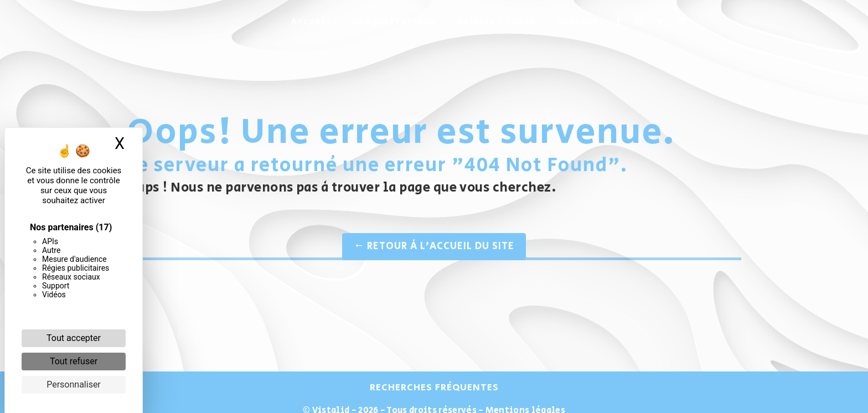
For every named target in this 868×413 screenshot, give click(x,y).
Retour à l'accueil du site (434, 246)
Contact (577, 22)
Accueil (311, 22)
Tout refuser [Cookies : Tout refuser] (74, 361)
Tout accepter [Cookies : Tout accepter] (74, 338)
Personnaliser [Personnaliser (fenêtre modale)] (74, 384)
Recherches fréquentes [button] (434, 388)
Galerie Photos (496, 22)
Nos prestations (394, 22)
